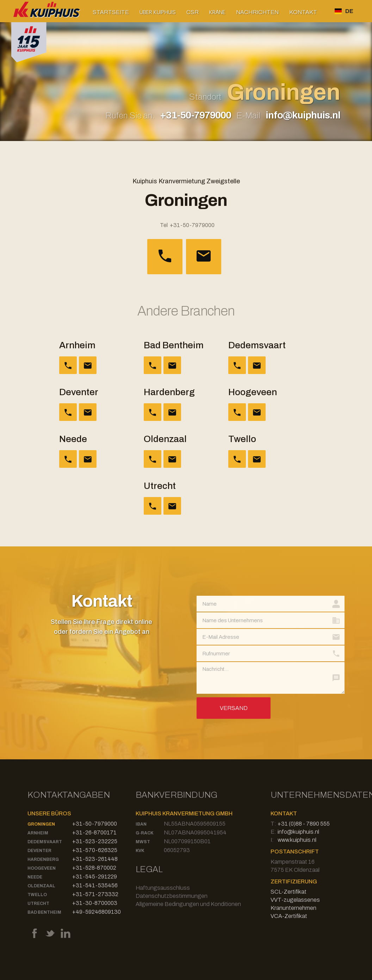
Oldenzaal (41, 886)
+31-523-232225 (95, 841)
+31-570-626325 (95, 850)
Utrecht (38, 904)
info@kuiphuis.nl (303, 115)
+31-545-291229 (95, 877)
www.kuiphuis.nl (297, 840)
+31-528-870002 (94, 868)
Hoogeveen (42, 868)
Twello (37, 895)
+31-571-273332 (95, 894)
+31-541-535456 (95, 885)
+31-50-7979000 (196, 115)
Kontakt (303, 12)
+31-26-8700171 (94, 832)
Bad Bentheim (44, 912)
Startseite (111, 12)
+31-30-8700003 (95, 903)
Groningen (41, 824)
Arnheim (38, 833)
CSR (193, 12)
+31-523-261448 (95, 859)
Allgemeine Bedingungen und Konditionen (188, 904)
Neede (35, 877)
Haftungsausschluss (163, 888)
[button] (158, 12)
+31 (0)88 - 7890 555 (304, 824)
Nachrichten (257, 12)
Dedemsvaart (45, 842)
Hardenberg (43, 859)
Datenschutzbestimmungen (172, 896)
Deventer (39, 851)
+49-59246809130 (97, 912)
